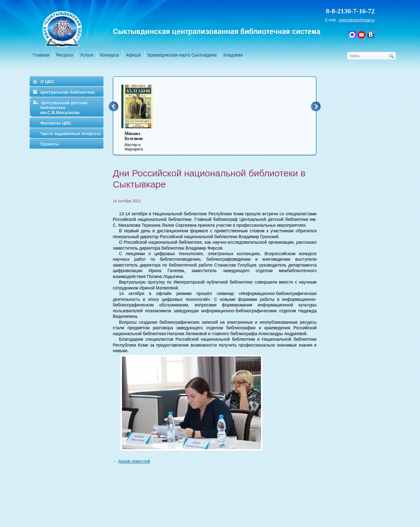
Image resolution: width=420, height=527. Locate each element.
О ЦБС (47, 82)
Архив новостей (134, 461)
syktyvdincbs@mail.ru (357, 20)
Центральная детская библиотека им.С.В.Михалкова (64, 108)
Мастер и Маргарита (141, 141)
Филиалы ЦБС (56, 123)
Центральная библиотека (67, 92)
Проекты (50, 144)
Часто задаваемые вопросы (70, 133)
